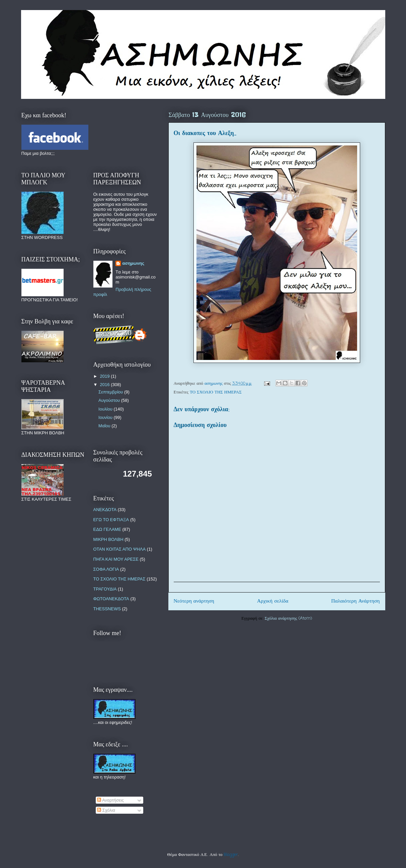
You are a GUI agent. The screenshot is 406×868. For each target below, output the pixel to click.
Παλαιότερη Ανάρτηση (356, 601)
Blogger (231, 855)
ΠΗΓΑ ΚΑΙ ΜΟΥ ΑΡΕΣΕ (116, 559)
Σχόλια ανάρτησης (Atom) (288, 618)
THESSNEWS (107, 609)
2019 (106, 376)
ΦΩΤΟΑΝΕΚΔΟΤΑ (111, 599)
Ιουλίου (106, 409)
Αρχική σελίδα (273, 601)
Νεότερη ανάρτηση (194, 601)
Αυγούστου (110, 400)
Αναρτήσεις (110, 800)
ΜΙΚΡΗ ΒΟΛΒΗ (108, 539)
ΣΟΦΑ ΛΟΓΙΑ (106, 569)
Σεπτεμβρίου (111, 392)
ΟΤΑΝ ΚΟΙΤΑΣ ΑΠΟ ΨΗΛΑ (120, 549)
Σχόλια (106, 810)
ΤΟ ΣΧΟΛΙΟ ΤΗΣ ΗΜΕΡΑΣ (216, 392)
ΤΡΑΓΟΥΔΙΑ (105, 589)
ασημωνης (133, 263)
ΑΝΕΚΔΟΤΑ (105, 510)
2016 (106, 385)
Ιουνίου (106, 417)
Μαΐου (105, 426)
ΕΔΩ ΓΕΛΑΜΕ (107, 529)
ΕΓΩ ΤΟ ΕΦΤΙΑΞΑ (111, 520)
